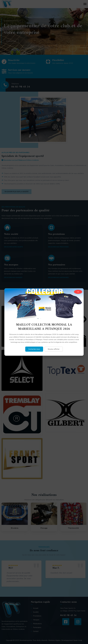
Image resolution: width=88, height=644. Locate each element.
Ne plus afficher (54, 349)
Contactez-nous (34, 349)
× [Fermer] (78, 292)
